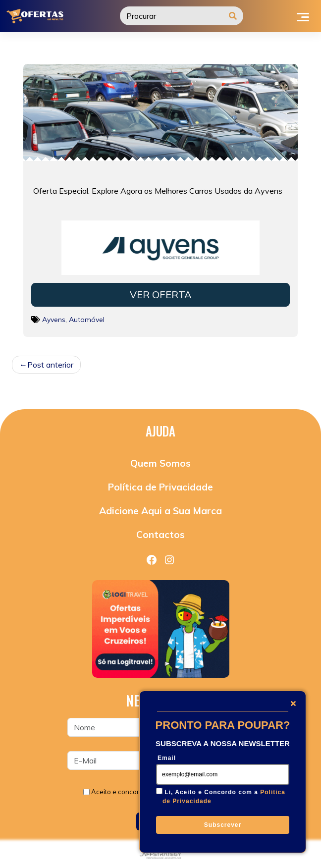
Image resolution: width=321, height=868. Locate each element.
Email (167, 758)
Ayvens (54, 320)
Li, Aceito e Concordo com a (224, 797)
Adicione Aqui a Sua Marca (160, 511)
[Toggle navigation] (303, 16)
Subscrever (223, 825)
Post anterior (50, 365)
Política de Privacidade (160, 487)
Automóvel (87, 320)
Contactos (160, 535)
